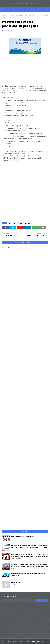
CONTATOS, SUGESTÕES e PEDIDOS (23, 536)
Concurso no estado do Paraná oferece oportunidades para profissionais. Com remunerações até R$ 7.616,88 (29, 546)
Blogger (45, 641)
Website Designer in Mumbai (23, 641)
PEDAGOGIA (12, 223)
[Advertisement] (17, 67)
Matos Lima (7, 30)
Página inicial (6, 16)
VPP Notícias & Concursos (25, 3)
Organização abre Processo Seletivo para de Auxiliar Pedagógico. (28, 574)
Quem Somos (16, 582)
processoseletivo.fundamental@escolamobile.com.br (21, 156)
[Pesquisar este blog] (19, 601)
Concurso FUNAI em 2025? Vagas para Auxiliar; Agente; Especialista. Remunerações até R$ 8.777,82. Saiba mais (29, 565)
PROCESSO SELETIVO (17, 16)
